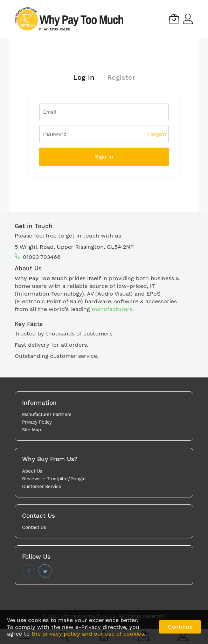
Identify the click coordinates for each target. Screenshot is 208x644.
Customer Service (42, 486)
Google (78, 479)
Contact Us (34, 527)
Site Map (32, 430)
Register (121, 77)
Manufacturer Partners (47, 414)
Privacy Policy (37, 422)
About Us (32, 471)
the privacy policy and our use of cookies (88, 634)
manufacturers (112, 309)
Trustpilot (57, 479)
